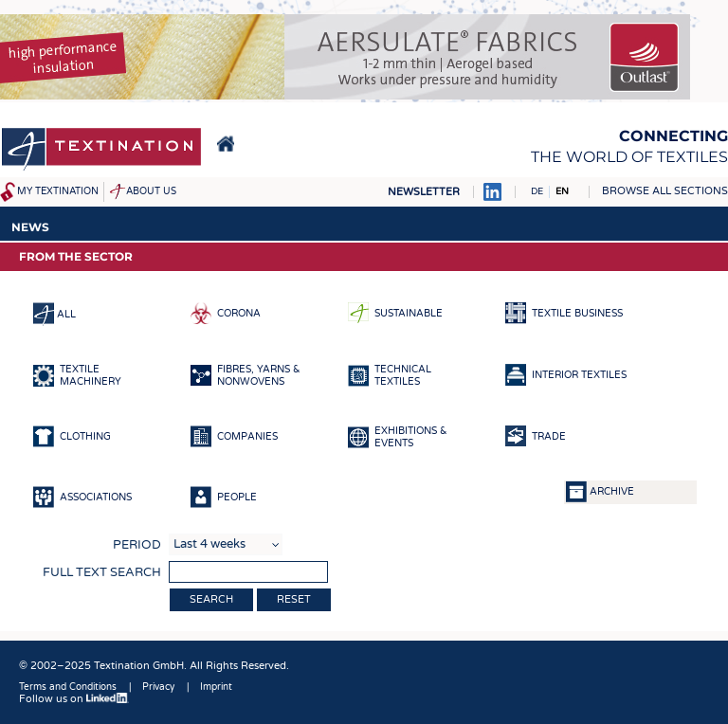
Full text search (102, 572)
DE (537, 191)
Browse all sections (665, 191)
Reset (294, 599)
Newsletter (424, 192)
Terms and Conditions (68, 687)
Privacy (158, 687)
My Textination (58, 191)
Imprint (216, 687)
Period (137, 545)
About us (151, 191)
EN (562, 191)
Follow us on (74, 699)
